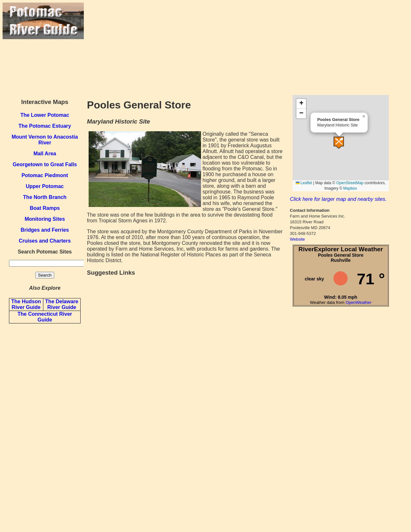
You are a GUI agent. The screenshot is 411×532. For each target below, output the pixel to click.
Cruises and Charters (45, 241)
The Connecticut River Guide (45, 317)
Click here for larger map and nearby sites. (338, 199)
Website (297, 239)
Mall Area (45, 154)
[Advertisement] (246, 47)
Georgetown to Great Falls (45, 164)
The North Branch (45, 197)
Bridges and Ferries (45, 230)
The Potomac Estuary (45, 126)
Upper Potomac (45, 186)
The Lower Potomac (45, 115)
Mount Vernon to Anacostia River (45, 140)
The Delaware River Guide (62, 304)
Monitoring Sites (45, 219)
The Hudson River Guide (26, 304)
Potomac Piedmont (45, 175)
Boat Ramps (45, 208)
